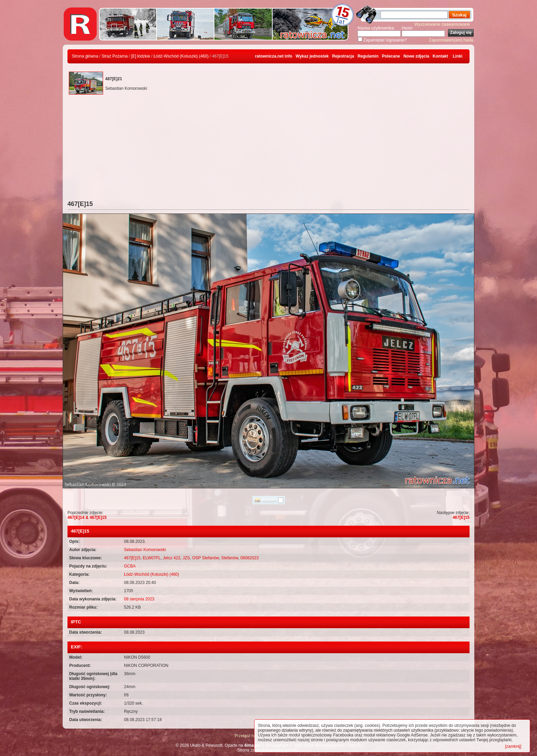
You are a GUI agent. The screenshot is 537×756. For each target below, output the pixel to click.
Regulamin (368, 56)
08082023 (249, 558)
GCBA (130, 566)
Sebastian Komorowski (145, 550)
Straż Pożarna (115, 56)
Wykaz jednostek (312, 56)
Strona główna (85, 56)
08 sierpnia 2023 (139, 599)
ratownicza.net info (274, 56)
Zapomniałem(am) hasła (451, 40)
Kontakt (440, 56)
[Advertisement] (268, 149)
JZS (186, 558)
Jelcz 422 (172, 558)
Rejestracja (343, 56)
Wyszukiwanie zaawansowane (442, 24)
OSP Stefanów (205, 558)
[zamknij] (513, 746)
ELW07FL (152, 558)
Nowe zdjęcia (416, 56)
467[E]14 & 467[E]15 (87, 517)
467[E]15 (461, 517)
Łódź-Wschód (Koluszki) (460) (181, 56)
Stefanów (230, 558)
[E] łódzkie (141, 56)
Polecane (391, 56)
